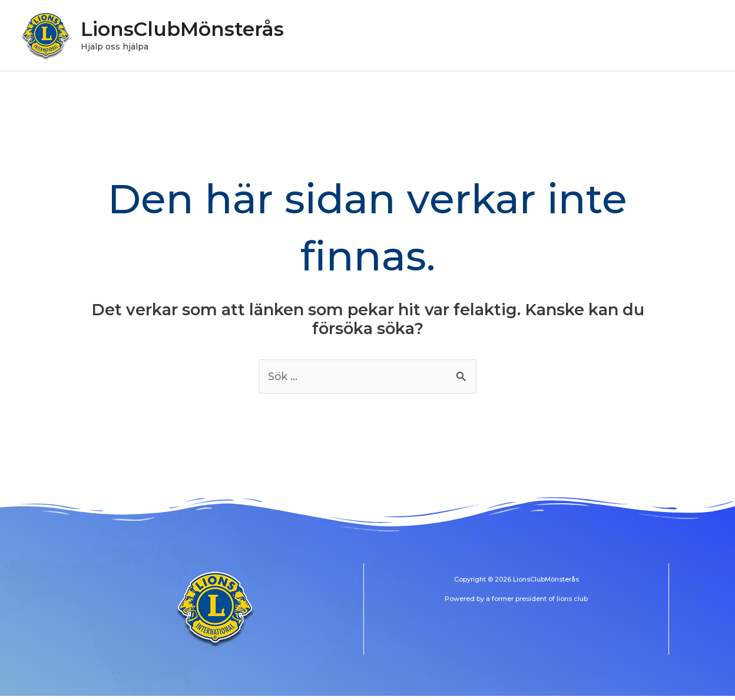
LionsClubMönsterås (192, 31)
